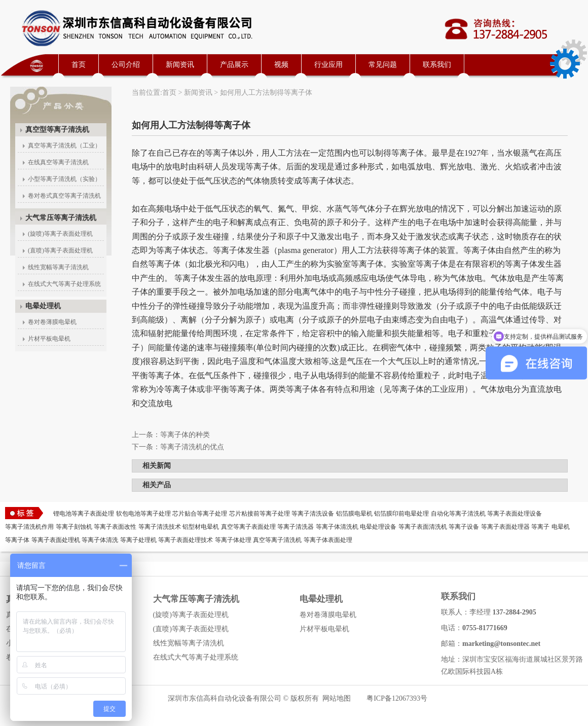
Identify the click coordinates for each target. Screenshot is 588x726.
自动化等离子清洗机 (458, 514)
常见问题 (383, 65)
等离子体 (17, 540)
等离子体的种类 (185, 435)
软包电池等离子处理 (143, 514)
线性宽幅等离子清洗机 (58, 267)
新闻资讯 (180, 65)
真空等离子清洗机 (277, 540)
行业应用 (328, 65)
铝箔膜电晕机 (354, 514)
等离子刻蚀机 (74, 527)
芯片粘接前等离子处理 (260, 514)
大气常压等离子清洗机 (61, 218)
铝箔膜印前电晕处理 (401, 514)
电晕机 (561, 527)
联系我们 (437, 65)
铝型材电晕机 (201, 527)
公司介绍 (126, 65)
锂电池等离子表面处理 (84, 514)
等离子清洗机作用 (29, 527)
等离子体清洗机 (337, 527)
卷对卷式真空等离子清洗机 (64, 196)
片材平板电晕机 (49, 339)
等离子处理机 (138, 540)
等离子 (540, 527)
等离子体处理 (233, 540)
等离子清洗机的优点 (192, 447)
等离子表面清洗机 (423, 527)
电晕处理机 (43, 306)
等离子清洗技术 (160, 527)
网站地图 (337, 698)
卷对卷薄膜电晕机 (52, 322)
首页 (79, 65)
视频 (281, 65)
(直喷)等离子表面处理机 (60, 250)
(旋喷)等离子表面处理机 (60, 234)
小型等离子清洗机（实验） (64, 179)
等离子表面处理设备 (514, 514)
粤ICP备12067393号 (397, 698)
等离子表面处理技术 (186, 540)
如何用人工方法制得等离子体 (266, 93)
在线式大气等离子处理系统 (64, 284)
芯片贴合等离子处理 (200, 514)
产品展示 (234, 65)
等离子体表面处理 (328, 540)
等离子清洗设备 (313, 514)
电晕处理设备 (378, 527)
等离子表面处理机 (56, 540)
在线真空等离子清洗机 (58, 162)
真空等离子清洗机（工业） (64, 146)
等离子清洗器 (296, 527)
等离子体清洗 (100, 540)
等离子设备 (464, 527)
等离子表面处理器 (505, 527)
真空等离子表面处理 (248, 527)
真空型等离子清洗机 (57, 130)
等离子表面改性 (115, 527)
